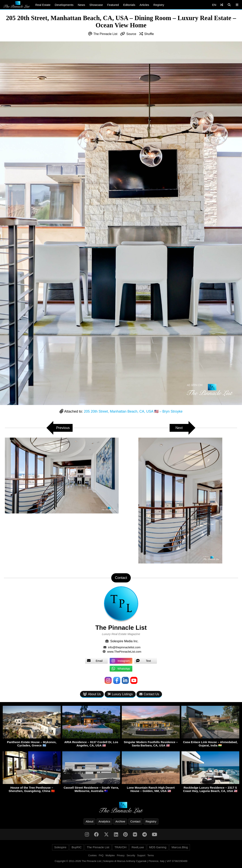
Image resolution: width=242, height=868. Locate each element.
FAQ (101, 855)
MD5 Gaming (158, 847)
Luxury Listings (120, 694)
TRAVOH (120, 847)
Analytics (104, 821)
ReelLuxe (138, 847)
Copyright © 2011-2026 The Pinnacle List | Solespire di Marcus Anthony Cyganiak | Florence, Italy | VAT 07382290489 (121, 861)
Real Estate (43, 5)
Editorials (129, 5)
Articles (144, 5)
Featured (113, 5)
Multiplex (110, 855)
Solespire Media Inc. (124, 641)
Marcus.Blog (180, 847)
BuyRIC (77, 847)
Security (131, 855)
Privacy (121, 855)
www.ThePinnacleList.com (124, 652)
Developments (64, 5)
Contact (135, 821)
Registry (159, 5)
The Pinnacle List (105, 34)
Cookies (92, 855)
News (81, 5)
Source (131, 34)
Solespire (60, 847)
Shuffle (149, 34)
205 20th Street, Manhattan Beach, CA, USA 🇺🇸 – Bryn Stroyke (133, 411)
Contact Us (149, 694)
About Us (92, 694)
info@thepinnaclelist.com (124, 647)
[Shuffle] (222, 5)
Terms (151, 855)
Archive (120, 821)
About (89, 821)
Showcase (96, 5)
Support (141, 855)
